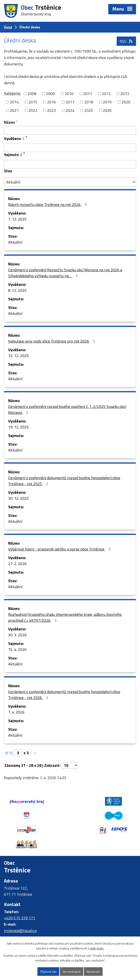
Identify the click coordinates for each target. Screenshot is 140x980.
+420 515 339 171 (20, 904)
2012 (106, 94)
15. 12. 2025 (18, 356)
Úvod (8, 27)
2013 (125, 94)
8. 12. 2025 (17, 290)
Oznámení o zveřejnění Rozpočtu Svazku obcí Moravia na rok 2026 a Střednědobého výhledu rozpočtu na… (65, 273)
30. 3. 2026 (17, 635)
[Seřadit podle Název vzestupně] (17, 120)
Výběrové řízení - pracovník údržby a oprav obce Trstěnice (60, 549)
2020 (126, 102)
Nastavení (93, 972)
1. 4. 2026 (16, 712)
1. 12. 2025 (17, 219)
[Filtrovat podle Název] (70, 130)
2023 (52, 110)
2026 (107, 110)
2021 (14, 110)
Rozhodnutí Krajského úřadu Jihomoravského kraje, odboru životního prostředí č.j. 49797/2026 (65, 617)
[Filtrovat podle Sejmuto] (70, 164)
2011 (88, 94)
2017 (70, 102)
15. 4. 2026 (17, 649)
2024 (70, 110)
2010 (69, 94)
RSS (126, 41)
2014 (14, 102)
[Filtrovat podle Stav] (70, 182)
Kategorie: (12, 93)
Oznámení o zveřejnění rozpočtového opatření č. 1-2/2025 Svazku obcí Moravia (67, 409)
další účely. (97, 948)
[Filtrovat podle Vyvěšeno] (70, 148)
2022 (33, 110)
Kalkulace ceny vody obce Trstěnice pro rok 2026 (52, 341)
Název (9, 122)
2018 (89, 102)
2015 (33, 102)
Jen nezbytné (72, 972)
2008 (32, 94)
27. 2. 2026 (17, 564)
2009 (50, 94)
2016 (52, 102)
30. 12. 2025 (18, 498)
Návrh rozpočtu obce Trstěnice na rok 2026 (48, 205)
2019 (107, 102)
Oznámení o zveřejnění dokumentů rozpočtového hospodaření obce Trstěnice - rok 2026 (64, 695)
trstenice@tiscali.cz (20, 916)
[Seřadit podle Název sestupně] (17, 122)
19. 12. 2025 (18, 427)
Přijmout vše (48, 972)
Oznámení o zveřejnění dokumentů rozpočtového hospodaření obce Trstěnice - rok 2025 (64, 481)
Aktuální (15, 242)
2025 (89, 110)
